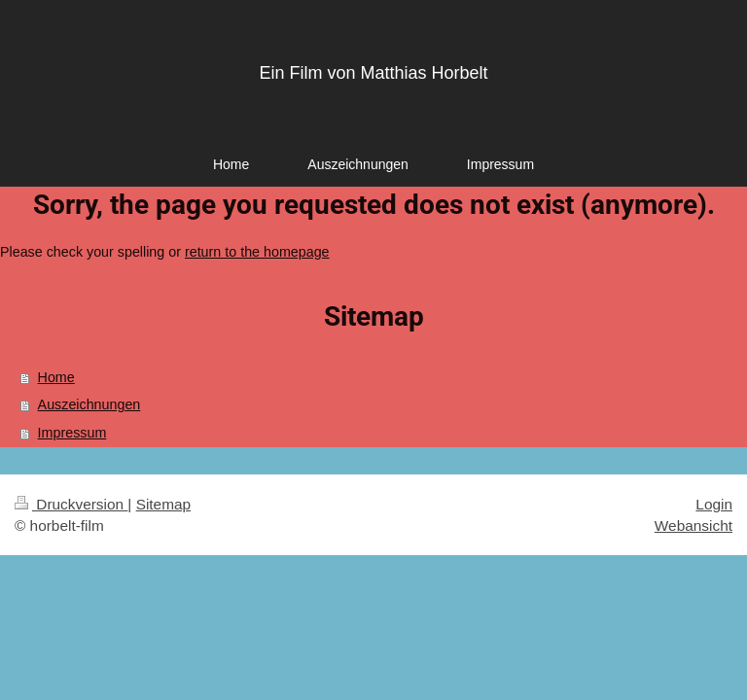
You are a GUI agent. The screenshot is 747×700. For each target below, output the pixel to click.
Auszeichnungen (89, 404)
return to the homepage (257, 252)
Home (56, 377)
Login (714, 504)
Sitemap (163, 504)
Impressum (72, 433)
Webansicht (694, 525)
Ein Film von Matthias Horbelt (373, 73)
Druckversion (71, 504)
